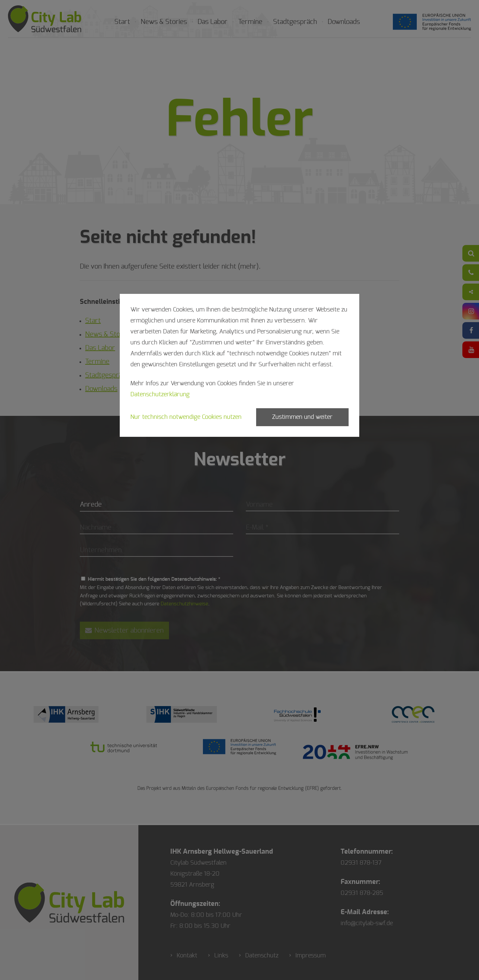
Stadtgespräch (295, 22)
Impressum (311, 956)
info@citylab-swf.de (367, 923)
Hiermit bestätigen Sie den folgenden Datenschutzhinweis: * (154, 579)
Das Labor (213, 22)
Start (122, 22)
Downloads (344, 22)
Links (221, 956)
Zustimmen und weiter (302, 417)
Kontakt (187, 956)
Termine (250, 22)
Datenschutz (262, 956)
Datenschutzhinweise (184, 604)
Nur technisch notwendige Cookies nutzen (186, 417)
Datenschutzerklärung (160, 395)
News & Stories (164, 22)
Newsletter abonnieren (124, 630)
